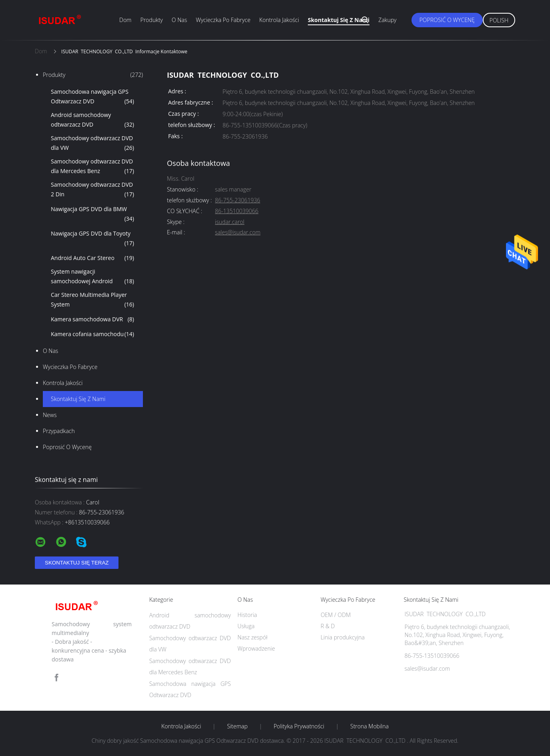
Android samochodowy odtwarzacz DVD (92, 120)
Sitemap (237, 726)
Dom (125, 20)
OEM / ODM (336, 615)
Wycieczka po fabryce (223, 20)
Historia (247, 615)
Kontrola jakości (279, 20)
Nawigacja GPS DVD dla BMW (92, 214)
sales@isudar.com (238, 233)
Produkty (151, 20)
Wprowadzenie (256, 648)
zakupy (387, 20)
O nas (179, 20)
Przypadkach (59, 431)
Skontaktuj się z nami (339, 20)
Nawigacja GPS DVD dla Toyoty (92, 239)
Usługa (246, 626)
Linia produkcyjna (343, 637)
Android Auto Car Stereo (92, 258)
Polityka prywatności (299, 726)
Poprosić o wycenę (447, 20)
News (50, 415)
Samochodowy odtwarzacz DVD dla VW (92, 143)
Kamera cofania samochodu (92, 334)
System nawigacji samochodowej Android (92, 277)
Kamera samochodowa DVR (92, 319)
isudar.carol (230, 222)
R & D (328, 626)
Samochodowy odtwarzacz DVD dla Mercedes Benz (92, 167)
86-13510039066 (237, 211)
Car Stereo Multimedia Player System (92, 300)
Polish (499, 20)
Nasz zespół (252, 637)
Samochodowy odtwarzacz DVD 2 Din (92, 190)
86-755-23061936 (238, 201)
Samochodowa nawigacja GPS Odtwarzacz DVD (92, 97)
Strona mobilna (369, 726)
